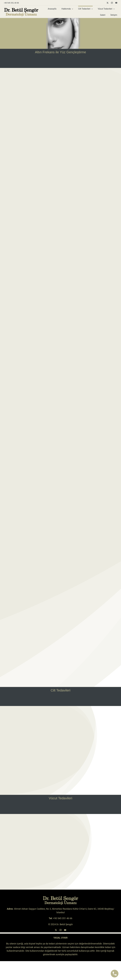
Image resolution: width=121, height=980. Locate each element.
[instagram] (112, 3)
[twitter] (108, 3)
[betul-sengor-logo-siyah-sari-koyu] (21, 9)
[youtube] (116, 3)
